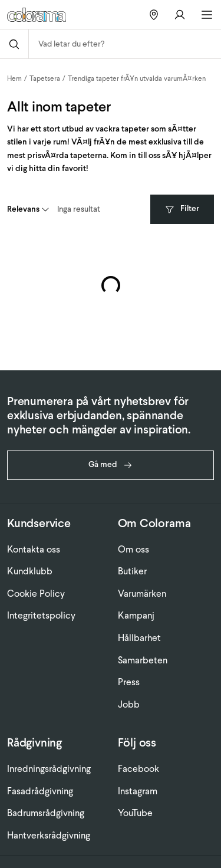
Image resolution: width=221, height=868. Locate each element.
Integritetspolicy (41, 615)
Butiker (132, 571)
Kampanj (136, 615)
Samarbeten (143, 660)
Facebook (138, 769)
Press (129, 682)
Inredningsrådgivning (49, 769)
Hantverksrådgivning (49, 835)
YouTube (135, 813)
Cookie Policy (36, 594)
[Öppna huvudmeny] (207, 15)
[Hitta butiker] (154, 14)
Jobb (129, 704)
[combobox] (125, 44)
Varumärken (142, 594)
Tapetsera (45, 78)
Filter (182, 208)
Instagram (138, 791)
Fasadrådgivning (40, 791)
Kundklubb (30, 571)
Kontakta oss (34, 549)
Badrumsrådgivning (46, 813)
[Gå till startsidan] (41, 15)
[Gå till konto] (180, 14)
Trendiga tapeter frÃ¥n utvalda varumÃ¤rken (137, 78)
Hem (14, 78)
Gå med (111, 464)
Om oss (133, 549)
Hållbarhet (139, 638)
